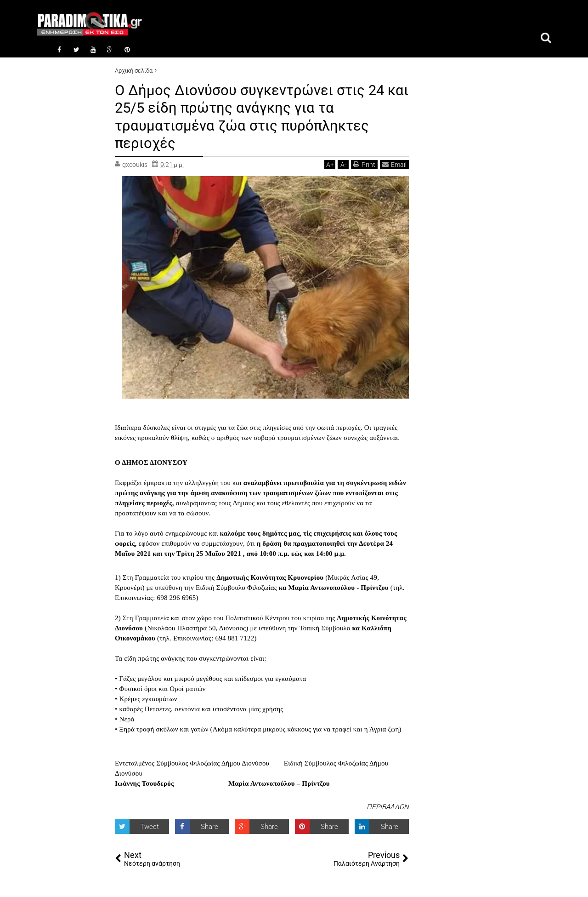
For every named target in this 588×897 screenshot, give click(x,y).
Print (364, 164)
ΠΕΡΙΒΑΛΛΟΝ (388, 806)
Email (394, 164)
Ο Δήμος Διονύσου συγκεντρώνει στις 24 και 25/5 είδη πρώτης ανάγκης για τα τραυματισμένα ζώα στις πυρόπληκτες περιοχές (252, 116)
